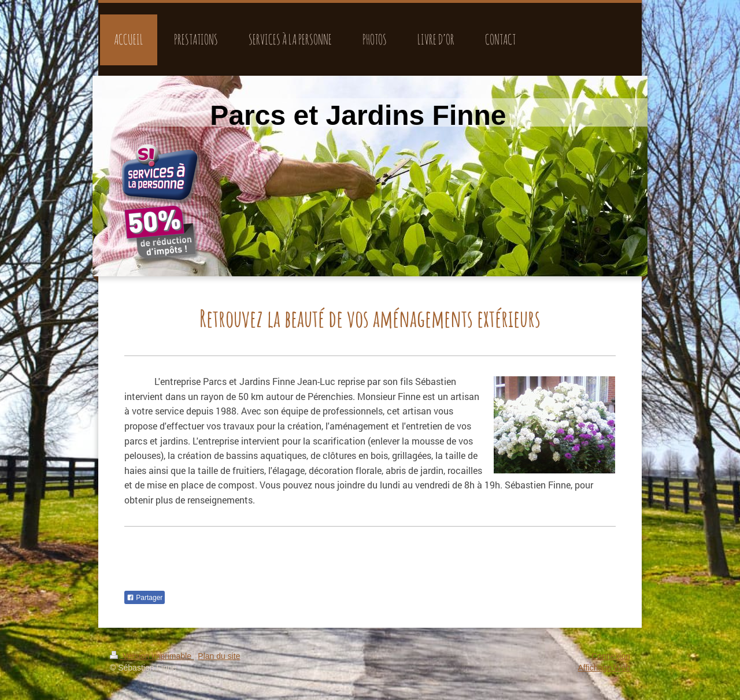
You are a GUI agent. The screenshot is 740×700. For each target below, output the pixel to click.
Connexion (611, 656)
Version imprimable (152, 656)
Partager (145, 598)
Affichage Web (604, 668)
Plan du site (219, 656)
